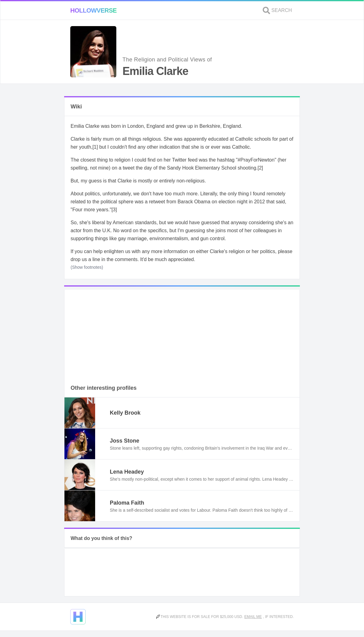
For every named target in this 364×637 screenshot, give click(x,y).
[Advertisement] (182, 333)
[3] (114, 210)
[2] (260, 168)
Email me (253, 617)
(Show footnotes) (87, 267)
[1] (95, 147)
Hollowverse (93, 10)
